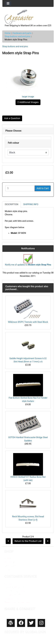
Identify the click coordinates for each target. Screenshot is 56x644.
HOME (8, 559)
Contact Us (10, 584)
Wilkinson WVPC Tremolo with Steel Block (28, 322)
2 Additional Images (28, 102)
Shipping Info (31, 204)
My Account (11, 570)
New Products (12, 562)
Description (11, 204)
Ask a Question (12, 118)
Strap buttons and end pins (17, 36)
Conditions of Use (14, 595)
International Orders (15, 591)
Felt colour (14, 143)
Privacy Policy (12, 599)
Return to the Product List (28, 541)
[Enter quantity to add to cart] (20, 188)
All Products (11, 566)
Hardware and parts (22, 33)
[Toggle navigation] (8, 3)
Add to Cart (43, 188)
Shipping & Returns (14, 587)
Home (8, 33)
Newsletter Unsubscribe (17, 602)
